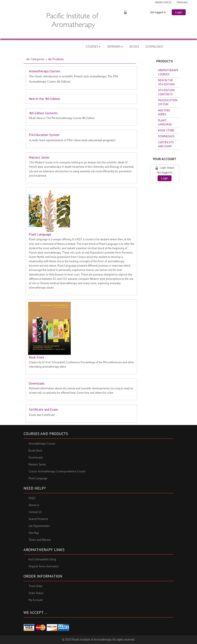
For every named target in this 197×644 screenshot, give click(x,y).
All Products (56, 59)
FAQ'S (32, 498)
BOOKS (134, 46)
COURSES (93, 46)
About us (34, 505)
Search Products (38, 519)
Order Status (36, 593)
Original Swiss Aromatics (44, 567)
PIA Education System (44, 135)
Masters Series (39, 157)
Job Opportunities (39, 526)
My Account (36, 600)
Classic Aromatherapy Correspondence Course (57, 471)
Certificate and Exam (43, 409)
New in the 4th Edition (45, 99)
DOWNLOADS (154, 46)
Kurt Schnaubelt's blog (42, 560)
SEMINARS (115, 46)
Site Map (34, 533)
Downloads (37, 383)
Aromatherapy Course (42, 444)
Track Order (36, 586)
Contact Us (35, 512)
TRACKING (182, 2)
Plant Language (40, 234)
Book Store (37, 357)
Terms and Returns (40, 540)
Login (165, 178)
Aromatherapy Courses (45, 71)
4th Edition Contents (43, 113)
